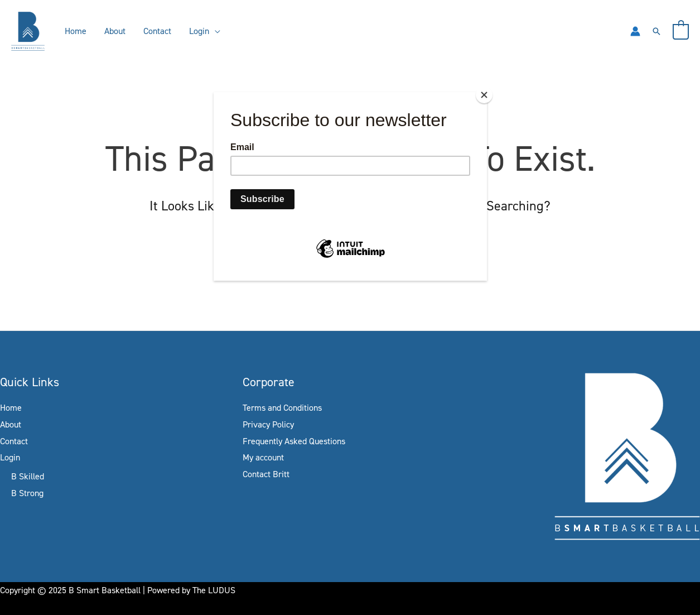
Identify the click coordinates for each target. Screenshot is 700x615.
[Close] (484, 95)
